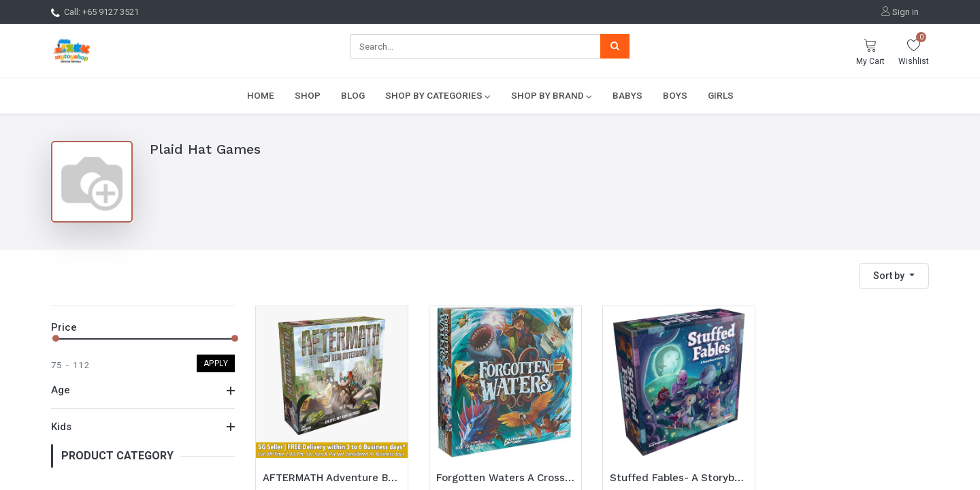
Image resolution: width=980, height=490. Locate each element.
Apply (216, 363)
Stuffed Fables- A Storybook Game (679, 478)
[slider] (56, 338)
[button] (894, 276)
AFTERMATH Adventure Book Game (332, 478)
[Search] (615, 46)
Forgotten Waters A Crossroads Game (505, 478)
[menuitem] (261, 95)
